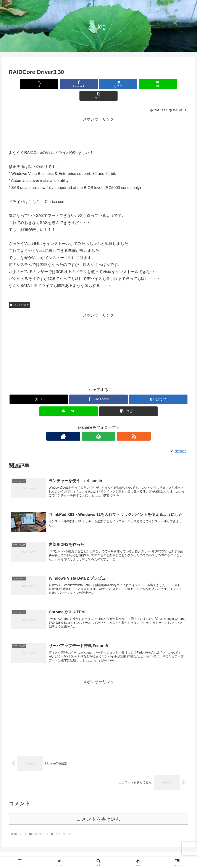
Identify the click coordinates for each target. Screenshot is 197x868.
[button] (159, 84)
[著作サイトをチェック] (89, 424)
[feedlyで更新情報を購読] (98, 424)
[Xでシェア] (38, 84)
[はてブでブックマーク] (99, 84)
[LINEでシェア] (129, 84)
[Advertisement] (98, 120)
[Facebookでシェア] (68, 84)
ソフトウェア (19, 293)
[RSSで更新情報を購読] (108, 424)
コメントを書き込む (99, 810)
